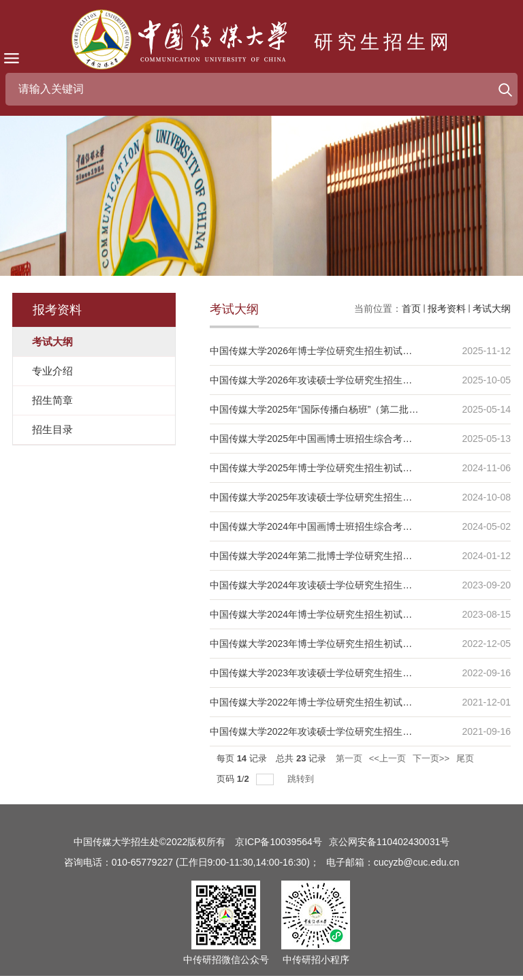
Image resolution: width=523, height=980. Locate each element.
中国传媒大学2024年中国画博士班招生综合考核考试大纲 (330, 526)
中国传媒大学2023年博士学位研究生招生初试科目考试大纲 (335, 644)
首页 (411, 309)
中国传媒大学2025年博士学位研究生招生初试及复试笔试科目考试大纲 (359, 468)
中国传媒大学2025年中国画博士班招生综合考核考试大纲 (330, 439)
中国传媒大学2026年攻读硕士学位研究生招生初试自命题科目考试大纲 (359, 380)
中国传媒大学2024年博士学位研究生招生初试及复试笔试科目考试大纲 (359, 614)
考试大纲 (492, 309)
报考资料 (447, 309)
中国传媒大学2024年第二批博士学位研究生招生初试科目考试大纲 (349, 556)
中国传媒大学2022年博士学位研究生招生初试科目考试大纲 (335, 702)
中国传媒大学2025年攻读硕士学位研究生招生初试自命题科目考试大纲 (359, 497)
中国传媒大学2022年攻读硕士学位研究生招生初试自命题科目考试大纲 (359, 731)
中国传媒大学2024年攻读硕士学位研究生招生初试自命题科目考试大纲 (359, 585)
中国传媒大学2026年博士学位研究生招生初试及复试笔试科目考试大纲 (359, 351)
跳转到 (302, 779)
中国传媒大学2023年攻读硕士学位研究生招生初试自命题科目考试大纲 (359, 673)
